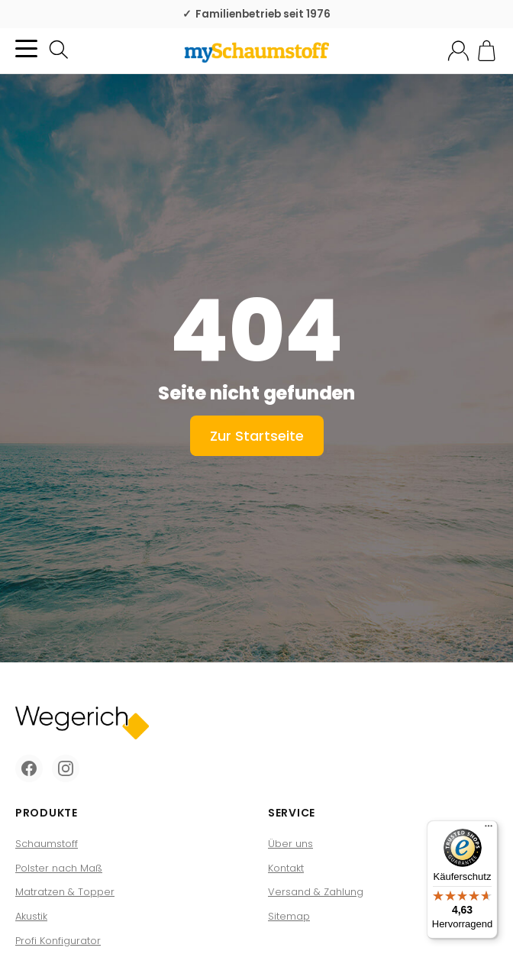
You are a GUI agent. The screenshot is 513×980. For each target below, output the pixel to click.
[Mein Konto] (458, 51)
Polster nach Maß (59, 868)
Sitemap (289, 916)
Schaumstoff (47, 844)
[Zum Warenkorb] (487, 51)
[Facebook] (29, 768)
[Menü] (489, 830)
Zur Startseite (257, 436)
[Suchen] (59, 50)
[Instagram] (66, 768)
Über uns (290, 844)
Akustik (31, 916)
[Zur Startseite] (256, 51)
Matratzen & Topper (65, 892)
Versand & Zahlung (316, 892)
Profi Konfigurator (58, 941)
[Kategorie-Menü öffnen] (26, 49)
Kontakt (286, 868)
